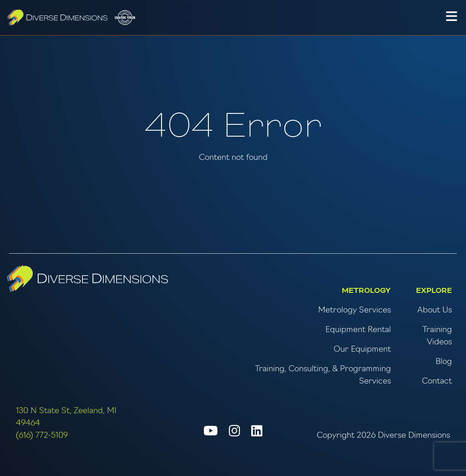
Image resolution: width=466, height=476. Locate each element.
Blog (444, 362)
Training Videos (437, 336)
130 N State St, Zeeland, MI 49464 (66, 417)
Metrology (366, 291)
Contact (437, 381)
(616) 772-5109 (42, 436)
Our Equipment (362, 350)
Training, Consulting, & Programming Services (323, 375)
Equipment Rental (358, 330)
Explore (434, 291)
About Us (435, 310)
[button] (451, 18)
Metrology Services (355, 310)
